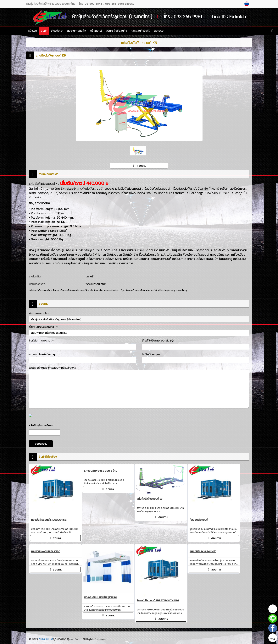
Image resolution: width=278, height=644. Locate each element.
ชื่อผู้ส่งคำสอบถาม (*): (42, 341)
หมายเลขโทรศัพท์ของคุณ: (43, 354)
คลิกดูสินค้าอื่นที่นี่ (140, 31)
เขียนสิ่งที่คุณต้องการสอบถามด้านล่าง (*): (52, 368)
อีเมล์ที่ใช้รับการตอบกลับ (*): (158, 341)
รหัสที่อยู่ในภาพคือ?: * (41, 426)
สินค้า (44, 31)
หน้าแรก (32, 31)
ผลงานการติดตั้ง (76, 31)
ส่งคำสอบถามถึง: (39, 313)
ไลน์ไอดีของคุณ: (151, 354)
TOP (273, 638)
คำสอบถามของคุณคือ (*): (44, 327)
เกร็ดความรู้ (96, 31)
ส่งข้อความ (41, 444)
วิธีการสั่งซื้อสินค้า (117, 31)
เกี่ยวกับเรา (57, 31)
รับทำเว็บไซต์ (46, 639)
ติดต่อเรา (159, 31)
